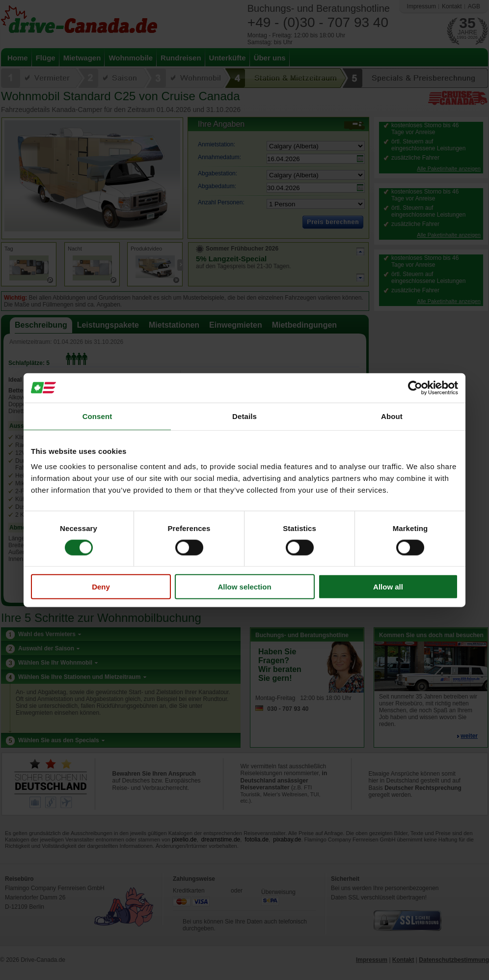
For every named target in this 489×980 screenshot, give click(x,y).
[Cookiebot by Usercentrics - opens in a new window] (415, 388)
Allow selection (244, 587)
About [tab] (392, 416)
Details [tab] (244, 416)
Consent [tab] (97, 416)
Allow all (388, 587)
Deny (101, 587)
